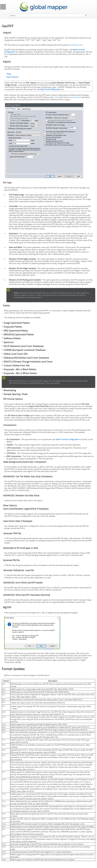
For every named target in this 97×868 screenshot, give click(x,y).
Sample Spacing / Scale (16, 394)
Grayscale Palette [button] (12, 327)
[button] (86, 15)
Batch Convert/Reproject (50, 89)
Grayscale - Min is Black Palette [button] (19, 369)
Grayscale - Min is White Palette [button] (19, 373)
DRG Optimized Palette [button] (15, 331)
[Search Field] (49, 15)
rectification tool (76, 45)
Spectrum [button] (8, 342)
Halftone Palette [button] (11, 338)
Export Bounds (12, 77)
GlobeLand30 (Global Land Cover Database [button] (25, 358)
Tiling (9, 74)
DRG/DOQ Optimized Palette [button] (18, 334)
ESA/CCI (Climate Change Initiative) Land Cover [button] (27, 362)
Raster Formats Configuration (67, 439)
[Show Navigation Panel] (3, 7)
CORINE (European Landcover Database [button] (24, 350)
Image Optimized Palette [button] (16, 323)
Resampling (10, 390)
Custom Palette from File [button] (16, 365)
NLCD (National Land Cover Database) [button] (23, 346)
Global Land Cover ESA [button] (15, 354)
